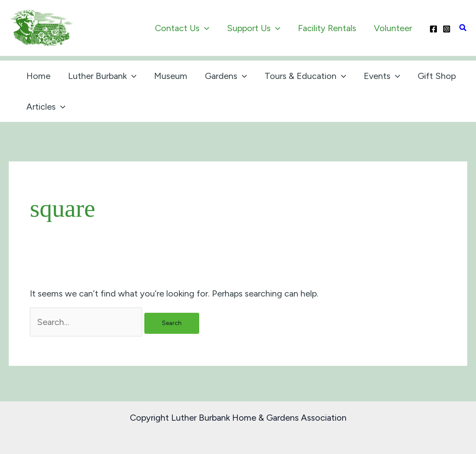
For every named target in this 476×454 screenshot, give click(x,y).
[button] (463, 28)
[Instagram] (447, 29)
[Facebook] (433, 29)
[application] (204, 28)
